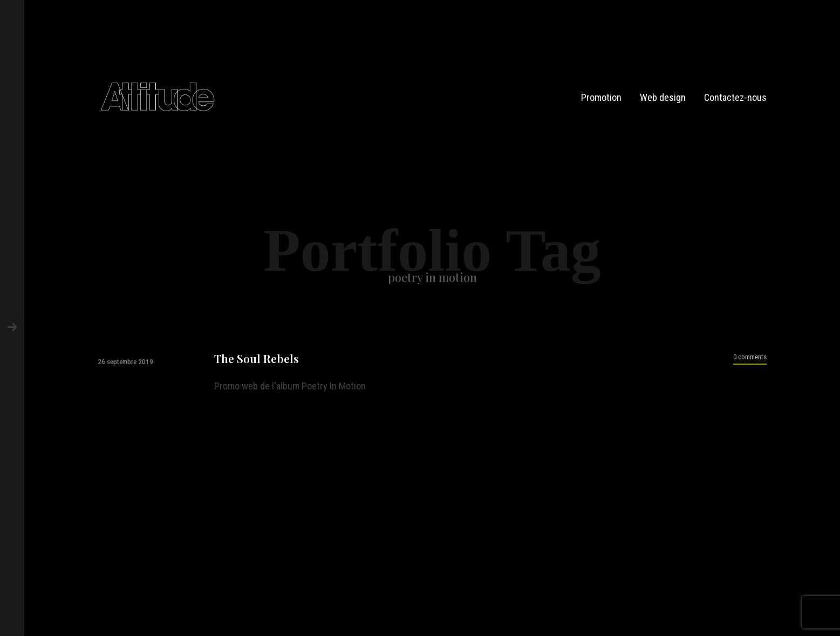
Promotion (601, 97)
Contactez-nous (735, 97)
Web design (663, 97)
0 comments (750, 357)
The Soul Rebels (257, 358)
